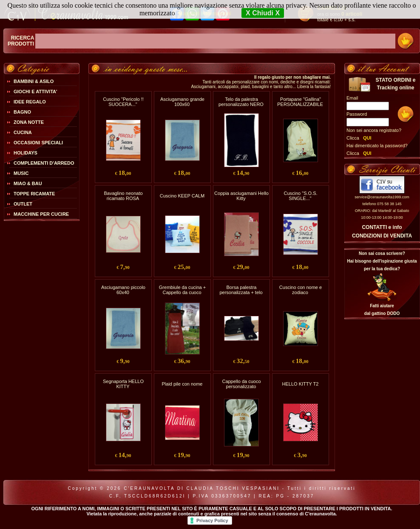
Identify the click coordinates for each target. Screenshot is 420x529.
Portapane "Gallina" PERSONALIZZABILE (300, 102)
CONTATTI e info (382, 227)
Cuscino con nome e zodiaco (301, 290)
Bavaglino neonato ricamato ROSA (123, 196)
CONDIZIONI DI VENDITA (382, 236)
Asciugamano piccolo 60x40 (123, 290)
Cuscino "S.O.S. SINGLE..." (300, 196)
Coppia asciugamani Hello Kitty (241, 196)
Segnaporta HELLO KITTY (123, 384)
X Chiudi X (263, 13)
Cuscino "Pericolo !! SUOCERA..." (123, 102)
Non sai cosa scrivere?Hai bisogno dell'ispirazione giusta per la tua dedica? (382, 261)
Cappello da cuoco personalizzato (241, 384)
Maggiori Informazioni (205, 14)
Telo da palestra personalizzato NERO (241, 102)
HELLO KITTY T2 (301, 384)
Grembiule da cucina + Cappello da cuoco (182, 290)
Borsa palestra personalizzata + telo (241, 290)
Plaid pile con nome (182, 384)
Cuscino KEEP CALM (182, 196)
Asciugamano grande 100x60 (182, 102)
